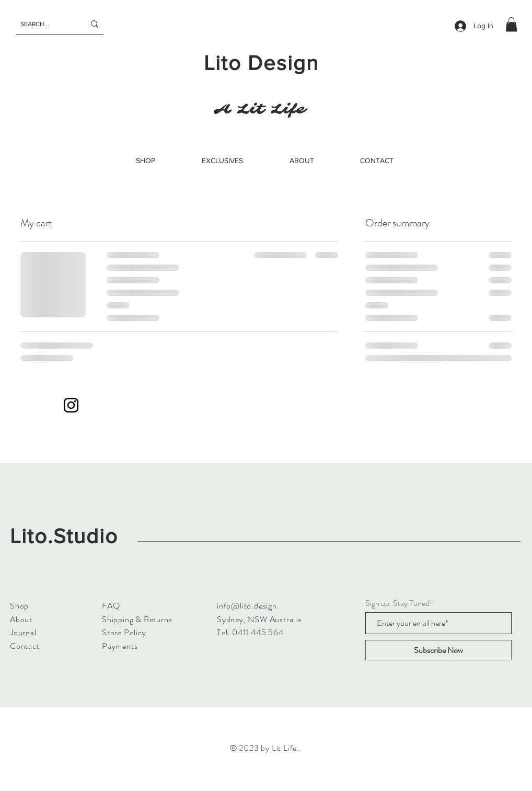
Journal (23, 632)
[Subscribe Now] (438, 650)
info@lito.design (247, 606)
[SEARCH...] (45, 24)
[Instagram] (71, 405)
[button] (511, 24)
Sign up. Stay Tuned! (399, 603)
